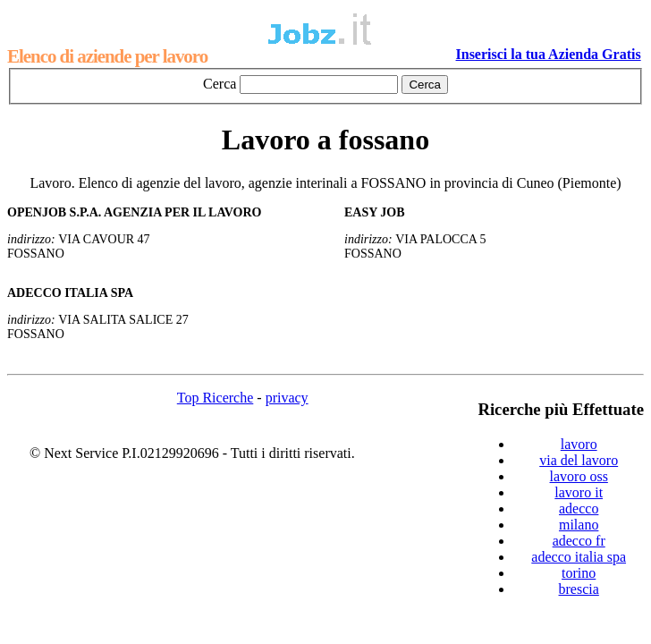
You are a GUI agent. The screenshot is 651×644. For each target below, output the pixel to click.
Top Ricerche (216, 398)
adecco (579, 508)
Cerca (220, 84)
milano (579, 525)
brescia (579, 589)
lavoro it (579, 492)
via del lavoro (579, 460)
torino (579, 573)
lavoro (579, 444)
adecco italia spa (579, 557)
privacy (287, 398)
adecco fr (579, 541)
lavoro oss (579, 476)
